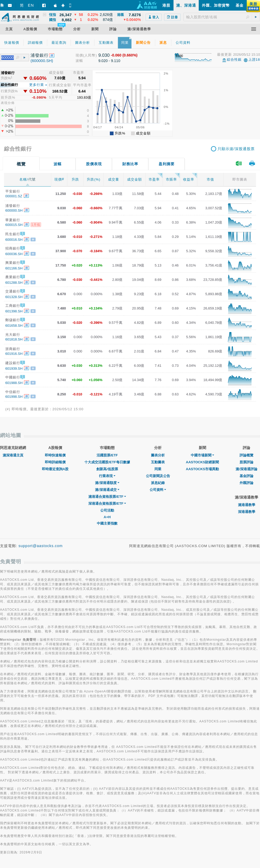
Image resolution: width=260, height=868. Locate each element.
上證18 (254, 60)
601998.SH (14, 397)
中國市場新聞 (202, 455)
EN (31, 5)
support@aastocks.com (41, 546)
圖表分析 (158, 455)
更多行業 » (38, 85)
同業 (158, 469)
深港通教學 (247, 512)
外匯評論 (246, 483)
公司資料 (158, 490)
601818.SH (14, 339)
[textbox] (222, 17)
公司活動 (107, 510)
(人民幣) (90, 55)
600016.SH (14, 240)
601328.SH (14, 297)
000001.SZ (14, 196)
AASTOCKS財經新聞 (203, 462)
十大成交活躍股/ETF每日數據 (107, 462)
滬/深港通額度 (107, 483)
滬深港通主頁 (13, 455)
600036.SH (14, 254)
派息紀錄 (158, 483)
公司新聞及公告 (158, 476)
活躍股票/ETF (107, 455)
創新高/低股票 (107, 469)
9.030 (104, 55)
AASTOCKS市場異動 (203, 469)
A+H (107, 517)
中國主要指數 (107, 523)
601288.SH (14, 283)
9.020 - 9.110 (109, 61)
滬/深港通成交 (107, 490)
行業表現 (107, 476)
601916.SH (14, 354)
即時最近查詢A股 (55, 469)
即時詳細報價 (55, 462)
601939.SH (14, 368)
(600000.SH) (42, 61)
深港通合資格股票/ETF (107, 503)
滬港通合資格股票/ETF (107, 497)
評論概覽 (246, 455)
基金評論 (246, 476)
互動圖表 (158, 462)
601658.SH (14, 326)
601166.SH (14, 268)
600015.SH (14, 225)
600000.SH (14, 210)
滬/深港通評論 (246, 469)
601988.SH (14, 383)
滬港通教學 (247, 505)
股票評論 (246, 462)
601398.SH (14, 311)
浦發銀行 (40, 55)
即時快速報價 (55, 455)
